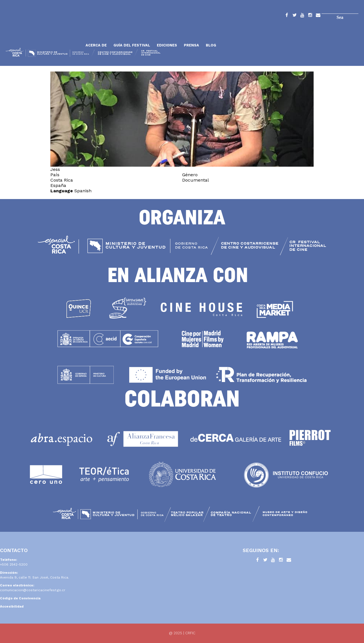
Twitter (294, 16)
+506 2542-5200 (14, 564)
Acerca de (96, 45)
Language (62, 191)
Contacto (318, 16)
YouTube (302, 16)
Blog (211, 45)
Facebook (287, 16)
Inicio (44, 32)
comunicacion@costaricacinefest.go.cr (33, 590)
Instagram (310, 16)
